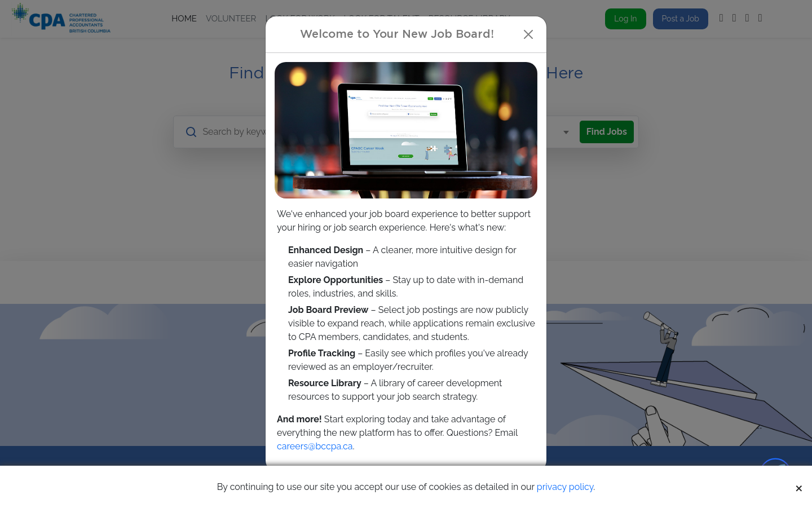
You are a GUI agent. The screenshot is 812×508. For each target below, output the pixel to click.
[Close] (528, 34)
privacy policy (565, 487)
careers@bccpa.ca (315, 446)
